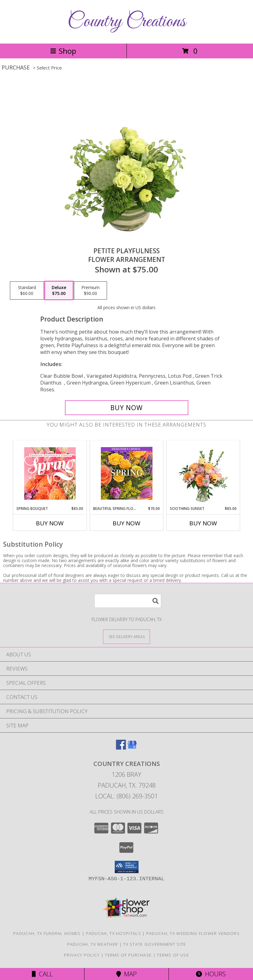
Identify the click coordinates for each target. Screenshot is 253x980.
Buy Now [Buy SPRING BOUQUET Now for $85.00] (50, 523)
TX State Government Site (154, 944)
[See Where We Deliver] (126, 636)
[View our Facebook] (121, 748)
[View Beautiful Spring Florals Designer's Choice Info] (127, 473)
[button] (127, 867)
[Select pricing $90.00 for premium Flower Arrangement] (90, 291)
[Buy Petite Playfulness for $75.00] (127, 408)
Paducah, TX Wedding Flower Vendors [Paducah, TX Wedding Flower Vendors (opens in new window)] (193, 933)
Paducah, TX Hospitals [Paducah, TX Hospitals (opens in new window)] (114, 933)
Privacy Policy (82, 955)
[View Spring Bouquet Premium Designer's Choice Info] (50, 473)
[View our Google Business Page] (132, 748)
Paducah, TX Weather (93, 944)
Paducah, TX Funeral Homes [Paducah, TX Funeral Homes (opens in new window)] (47, 933)
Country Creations (126, 22)
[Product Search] (128, 601)
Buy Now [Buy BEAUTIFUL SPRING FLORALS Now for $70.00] (126, 523)
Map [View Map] (126, 974)
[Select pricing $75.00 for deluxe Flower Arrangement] (59, 291)
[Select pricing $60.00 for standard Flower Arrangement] (27, 291)
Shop (63, 51)
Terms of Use (173, 955)
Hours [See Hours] (211, 974)
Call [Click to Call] (42, 974)
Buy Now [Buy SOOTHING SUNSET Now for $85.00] (203, 523)
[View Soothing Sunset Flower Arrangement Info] (203, 473)
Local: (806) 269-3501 (126, 796)
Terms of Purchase (128, 955)
